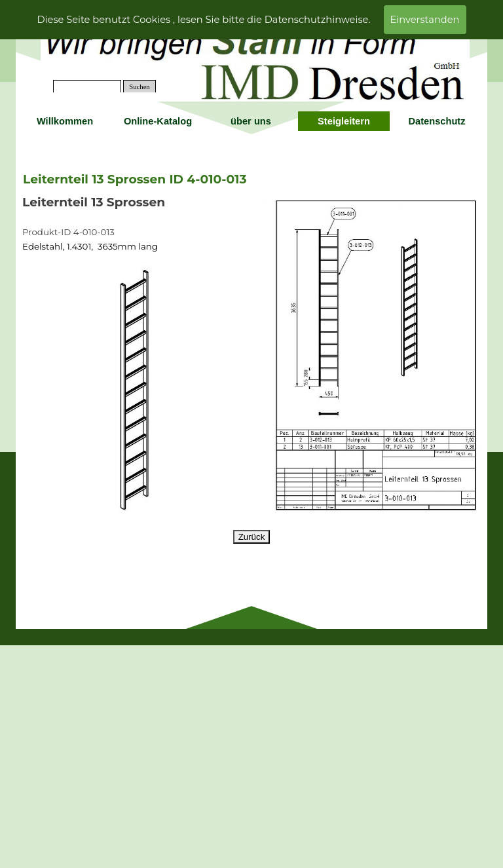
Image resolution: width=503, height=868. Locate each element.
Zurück (252, 537)
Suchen (139, 87)
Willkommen (65, 121)
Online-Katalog (158, 121)
